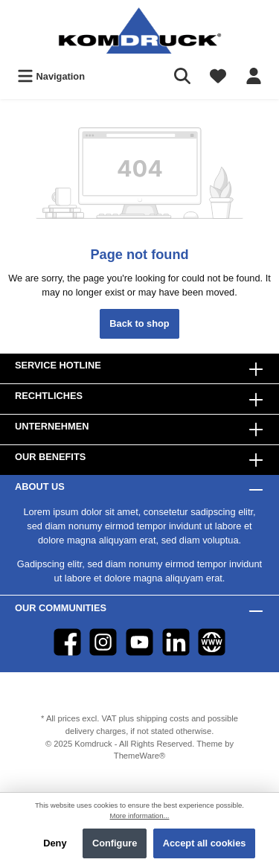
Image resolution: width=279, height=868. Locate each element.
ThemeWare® (139, 756)
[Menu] (51, 76)
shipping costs (163, 718)
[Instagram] (103, 642)
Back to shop (139, 323)
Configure (115, 843)
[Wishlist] (218, 76)
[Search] (182, 76)
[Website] (212, 642)
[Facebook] (67, 642)
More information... (140, 816)
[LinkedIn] (176, 642)
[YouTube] (139, 642)
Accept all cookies (205, 843)
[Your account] (254, 76)
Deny (55, 843)
